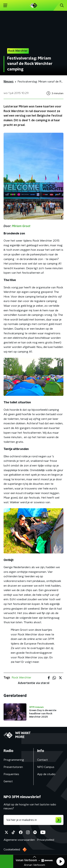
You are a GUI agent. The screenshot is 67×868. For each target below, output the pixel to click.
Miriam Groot (21, 226)
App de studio (46, 774)
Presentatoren (13, 767)
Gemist (8, 781)
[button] (60, 861)
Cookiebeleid (12, 850)
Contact (42, 760)
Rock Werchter (21, 678)
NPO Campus (46, 767)
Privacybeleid (46, 840)
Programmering (14, 760)
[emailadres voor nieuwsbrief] (33, 820)
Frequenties (11, 774)
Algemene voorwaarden (19, 840)
